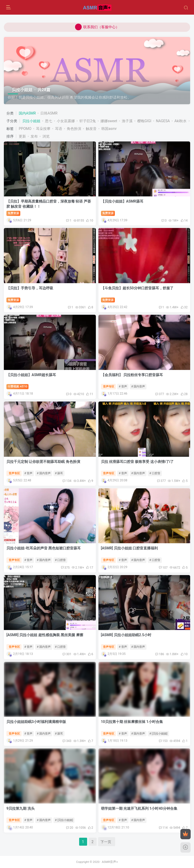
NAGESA (163, 121)
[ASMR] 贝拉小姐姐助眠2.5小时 (126, 635)
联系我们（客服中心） (97, 27)
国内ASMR (27, 113)
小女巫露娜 (66, 121)
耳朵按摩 (43, 129)
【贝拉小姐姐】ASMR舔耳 (122, 201)
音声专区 (109, 387)
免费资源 (13, 213)
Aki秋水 (181, 121)
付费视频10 (17, 387)
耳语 (59, 129)
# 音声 (123, 387)
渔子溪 (127, 121)
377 (160, 394)
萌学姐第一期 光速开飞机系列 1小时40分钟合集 (139, 808)
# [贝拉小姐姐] (158, 734)
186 (160, 654)
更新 (22, 136)
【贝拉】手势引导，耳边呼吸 (30, 288)
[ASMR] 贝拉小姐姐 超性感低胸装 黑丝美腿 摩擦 (45, 635)
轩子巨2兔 (88, 121)
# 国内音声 (138, 387)
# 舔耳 (59, 473)
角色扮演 (74, 129)
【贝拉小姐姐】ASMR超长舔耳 (31, 375)
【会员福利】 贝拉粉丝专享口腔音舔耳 (132, 375)
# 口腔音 (155, 473)
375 (65, 568)
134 (67, 481)
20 (70, 828)
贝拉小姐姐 (31, 121)
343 (67, 741)
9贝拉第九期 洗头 (21, 808)
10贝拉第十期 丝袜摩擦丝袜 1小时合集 (132, 722)
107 (163, 568)
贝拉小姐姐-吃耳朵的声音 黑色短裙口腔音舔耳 (44, 548)
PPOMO (25, 129)
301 (67, 654)
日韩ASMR (49, 113)
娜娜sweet (109, 121)
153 (163, 741)
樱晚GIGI (144, 121)
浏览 (46, 136)
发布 (34, 136)
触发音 (91, 129)
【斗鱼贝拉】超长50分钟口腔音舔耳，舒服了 (137, 288)
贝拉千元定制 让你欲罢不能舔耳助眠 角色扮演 (43, 462)
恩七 (49, 121)
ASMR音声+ (110, 862)
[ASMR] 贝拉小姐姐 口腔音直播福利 (130, 548)
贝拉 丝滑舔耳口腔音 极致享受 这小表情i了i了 (137, 462)
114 (163, 828)
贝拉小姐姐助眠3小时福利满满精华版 (36, 722)
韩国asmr (109, 129)
